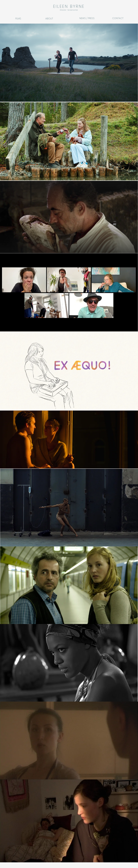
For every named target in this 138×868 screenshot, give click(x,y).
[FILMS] (21, 19)
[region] (69, 63)
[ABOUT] (51, 19)
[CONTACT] (119, 18)
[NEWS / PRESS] (87, 18)
